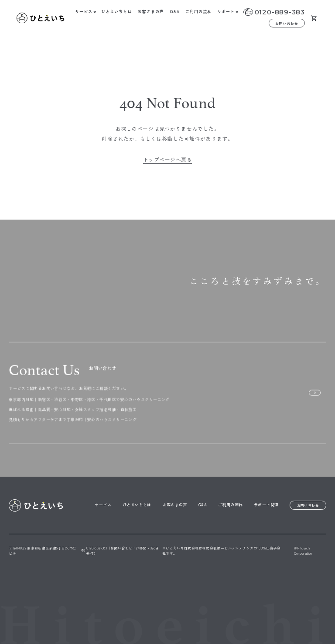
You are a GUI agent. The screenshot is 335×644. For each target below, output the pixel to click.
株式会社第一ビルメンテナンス (228, 548)
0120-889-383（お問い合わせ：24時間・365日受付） (120, 551)
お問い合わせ (287, 23)
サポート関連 (266, 505)
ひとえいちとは (117, 12)
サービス (84, 12)
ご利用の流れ (198, 12)
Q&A (175, 12)
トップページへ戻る (167, 159)
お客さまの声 (150, 12)
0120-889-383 (280, 12)
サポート (226, 12)
